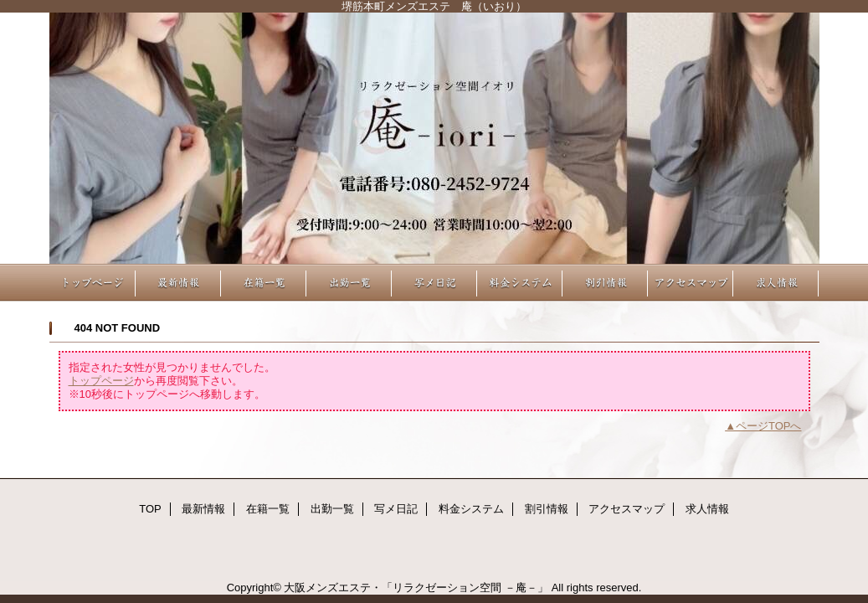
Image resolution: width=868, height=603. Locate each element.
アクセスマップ (691, 283)
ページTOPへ (769, 426)
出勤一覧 (349, 283)
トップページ (101, 381)
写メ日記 (434, 283)
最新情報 (178, 283)
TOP (93, 283)
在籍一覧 (264, 283)
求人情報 (776, 283)
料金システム (520, 283)
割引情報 (605, 283)
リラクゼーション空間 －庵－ (434, 138)
